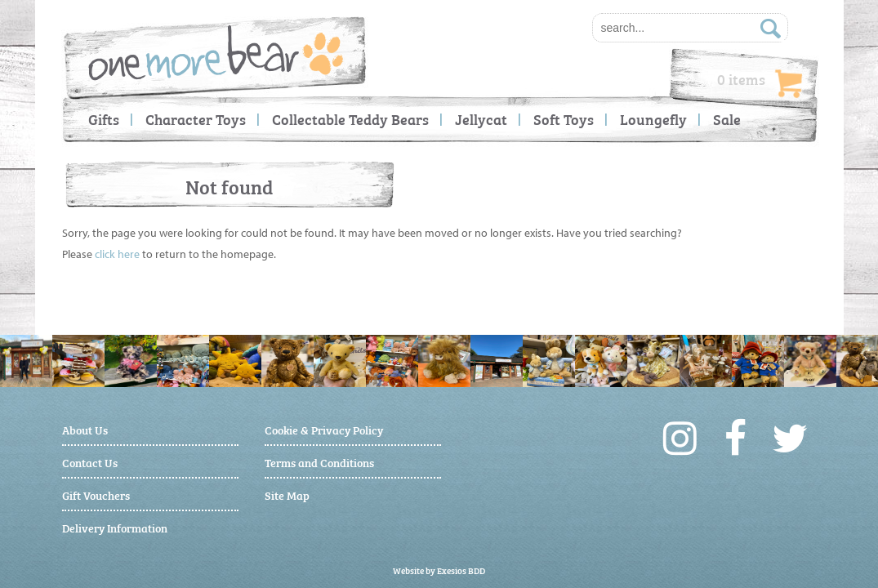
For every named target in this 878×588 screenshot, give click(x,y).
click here (117, 254)
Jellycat (481, 119)
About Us (85, 429)
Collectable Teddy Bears (350, 119)
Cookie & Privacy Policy (324, 429)
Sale (727, 119)
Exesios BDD (461, 570)
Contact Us (90, 462)
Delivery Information (115, 527)
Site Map (287, 494)
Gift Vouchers (96, 494)
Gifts (104, 119)
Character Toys (196, 119)
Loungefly (653, 119)
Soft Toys (564, 119)
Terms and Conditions (319, 462)
